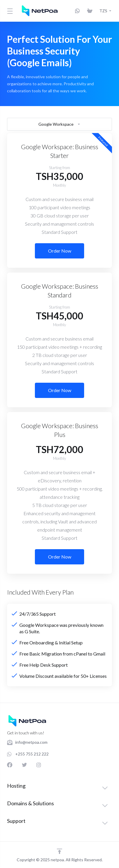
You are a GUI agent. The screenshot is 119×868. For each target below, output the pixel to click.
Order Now (60, 251)
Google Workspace (59, 124)
